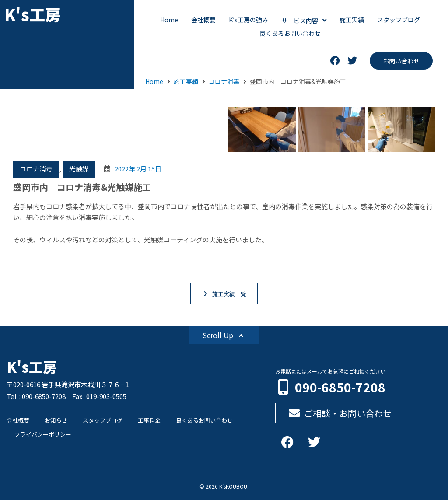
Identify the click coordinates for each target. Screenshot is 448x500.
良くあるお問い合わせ (204, 420)
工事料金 (149, 420)
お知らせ (56, 420)
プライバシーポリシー (43, 434)
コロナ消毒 (224, 81)
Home (154, 81)
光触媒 (79, 169)
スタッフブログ (103, 420)
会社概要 (18, 420)
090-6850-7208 (340, 387)
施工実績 (186, 81)
